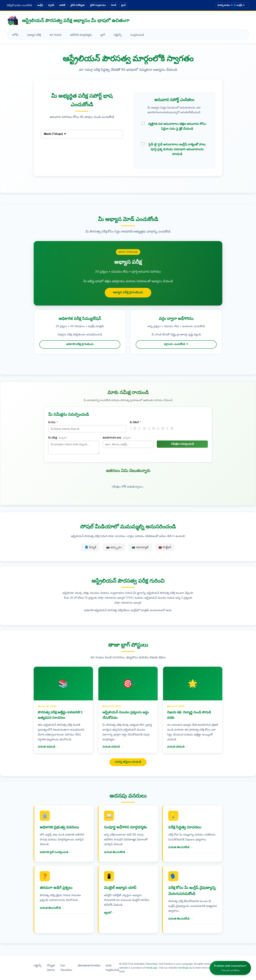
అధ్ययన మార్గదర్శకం (81, 35)
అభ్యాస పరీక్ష (34, 35)
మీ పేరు (53, 422)
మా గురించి (55, 35)
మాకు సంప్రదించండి (112, 968)
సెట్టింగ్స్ (118, 35)
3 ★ (152, 428)
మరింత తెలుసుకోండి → (116, 852)
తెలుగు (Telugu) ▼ (55, 134)
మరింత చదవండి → (48, 747)
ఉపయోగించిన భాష (117, 438)
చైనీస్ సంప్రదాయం (98, 5)
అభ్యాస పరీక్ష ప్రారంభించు (128, 292)
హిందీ (114, 5)
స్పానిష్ (51, 5)
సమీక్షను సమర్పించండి (182, 444)
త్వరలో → (109, 913)
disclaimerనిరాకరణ (89, 965)
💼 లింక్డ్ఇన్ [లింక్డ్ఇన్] (165, 547)
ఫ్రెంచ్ (123, 5)
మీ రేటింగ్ (135, 422)
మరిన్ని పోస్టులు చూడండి (128, 762)
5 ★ (170, 428)
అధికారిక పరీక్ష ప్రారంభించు (80, 344)
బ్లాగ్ (103, 35)
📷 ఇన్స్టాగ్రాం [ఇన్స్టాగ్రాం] (114, 547)
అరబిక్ (62, 5)
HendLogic (152, 968)
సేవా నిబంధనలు (66, 968)
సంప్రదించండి (137, 35)
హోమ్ (15, 35)
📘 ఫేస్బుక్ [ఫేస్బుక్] (91, 547)
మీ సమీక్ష (57, 438)
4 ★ (161, 428)
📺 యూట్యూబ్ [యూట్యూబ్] (140, 547)
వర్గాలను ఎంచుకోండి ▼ (176, 344)
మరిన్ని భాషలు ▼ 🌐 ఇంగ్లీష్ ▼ (231, 5)
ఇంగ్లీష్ (40, 5)
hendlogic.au (185, 968)
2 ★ (142, 428)
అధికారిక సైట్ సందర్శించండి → (56, 852)
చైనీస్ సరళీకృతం (78, 5)
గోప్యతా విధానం (51, 968)
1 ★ (133, 428)
